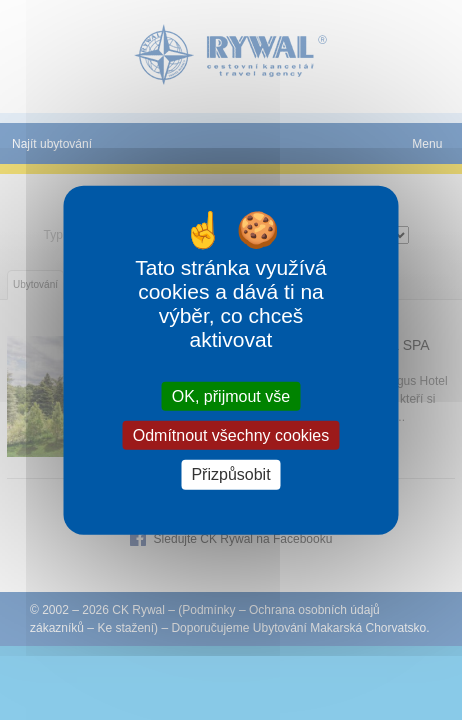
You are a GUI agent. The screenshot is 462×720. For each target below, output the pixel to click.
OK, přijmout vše (231, 396)
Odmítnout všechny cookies (231, 435)
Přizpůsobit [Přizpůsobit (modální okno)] (230, 474)
